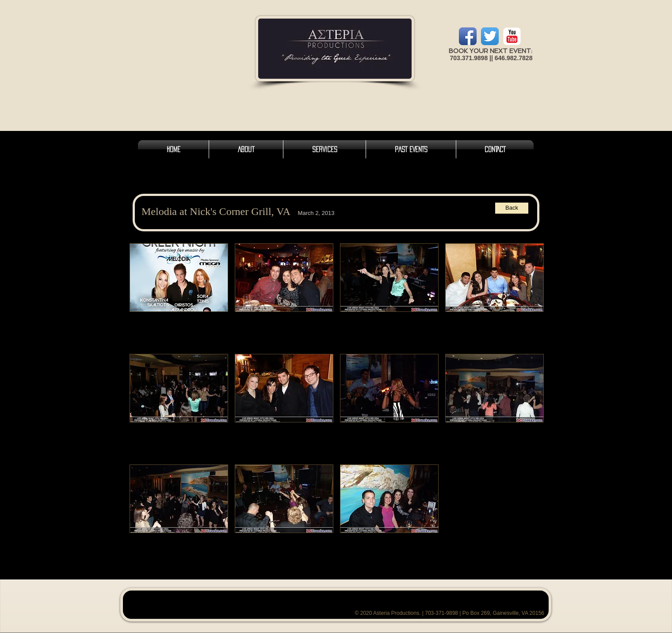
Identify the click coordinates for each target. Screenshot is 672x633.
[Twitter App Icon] (490, 36)
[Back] (512, 208)
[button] (179, 295)
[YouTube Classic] (512, 36)
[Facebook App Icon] (468, 36)
